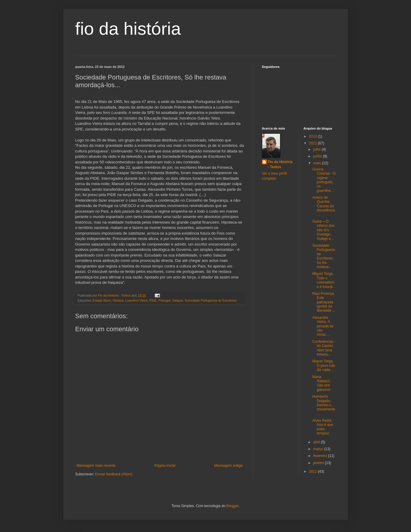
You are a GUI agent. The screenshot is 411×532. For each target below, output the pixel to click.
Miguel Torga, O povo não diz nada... (324, 365)
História (118, 300)
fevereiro (321, 456)
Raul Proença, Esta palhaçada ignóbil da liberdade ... (324, 302)
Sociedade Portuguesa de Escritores (211, 300)
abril (317, 442)
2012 (314, 143)
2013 (314, 136)
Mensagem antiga (228, 466)
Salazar (177, 300)
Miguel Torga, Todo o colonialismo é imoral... (324, 280)
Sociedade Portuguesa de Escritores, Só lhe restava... (324, 256)
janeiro (319, 463)
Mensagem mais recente (96, 466)
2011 (314, 472)
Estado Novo (102, 300)
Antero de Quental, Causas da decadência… (324, 206)
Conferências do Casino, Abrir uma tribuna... (323, 348)
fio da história (128, 29)
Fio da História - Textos (280, 164)
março (319, 449)
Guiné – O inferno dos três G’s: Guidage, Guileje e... (323, 230)
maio (318, 163)
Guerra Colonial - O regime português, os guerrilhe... (324, 180)
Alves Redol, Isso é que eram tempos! (323, 427)
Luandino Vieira (136, 300)
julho (318, 149)
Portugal (164, 300)
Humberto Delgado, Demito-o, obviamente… (324, 405)
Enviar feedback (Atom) (114, 474)
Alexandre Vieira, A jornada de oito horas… (323, 326)
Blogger (232, 506)
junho (318, 156)
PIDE (153, 300)
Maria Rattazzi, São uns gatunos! (322, 383)
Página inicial (165, 466)
